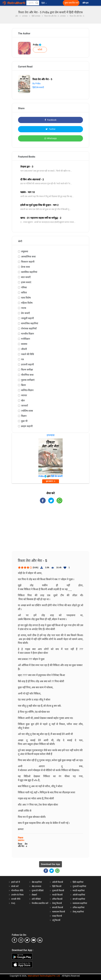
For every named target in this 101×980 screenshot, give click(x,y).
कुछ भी (24, 421)
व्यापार (24, 395)
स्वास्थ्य (24, 344)
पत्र (22, 359)
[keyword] (33, 3)
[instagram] (21, 940)
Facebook (51, 120)
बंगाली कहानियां (79, 899)
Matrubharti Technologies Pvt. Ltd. (44, 976)
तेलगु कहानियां (78, 912)
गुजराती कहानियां (79, 886)
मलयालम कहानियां (80, 903)
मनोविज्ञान (26, 339)
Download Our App (50, 864)
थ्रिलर (24, 385)
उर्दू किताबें (56, 920)
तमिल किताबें (57, 899)
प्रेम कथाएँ (25, 313)
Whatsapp (51, 138)
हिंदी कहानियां (78, 882)
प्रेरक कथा (25, 267)
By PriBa (36, 83)
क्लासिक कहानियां (29, 272)
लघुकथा (25, 251)
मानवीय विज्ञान (28, 334)
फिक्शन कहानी (28, 262)
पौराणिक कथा (27, 375)
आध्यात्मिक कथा (28, 257)
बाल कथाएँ (26, 277)
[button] (37, 3)
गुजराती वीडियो (38, 891)
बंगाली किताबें (58, 907)
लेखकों (34, 895)
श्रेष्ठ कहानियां (37, 882)
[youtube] (34, 940)
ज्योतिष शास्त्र (27, 411)
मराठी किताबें (57, 895)
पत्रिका (24, 287)
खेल (23, 401)
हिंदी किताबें (57, 886)
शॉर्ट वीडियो (36, 899)
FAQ (13, 903)
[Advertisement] (50, 530)
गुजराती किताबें (58, 891)
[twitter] (27, 940)
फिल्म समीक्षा (27, 370)
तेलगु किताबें (57, 903)
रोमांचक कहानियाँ (29, 329)
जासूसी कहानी (27, 318)
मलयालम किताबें (59, 912)
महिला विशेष (27, 303)
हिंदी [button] (44, 3)
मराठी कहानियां (79, 891)
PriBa (37, 45)
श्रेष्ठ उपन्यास (36, 886)
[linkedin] (40, 940)
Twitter (51, 129)
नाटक (24, 308)
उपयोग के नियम (17, 895)
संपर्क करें (15, 886)
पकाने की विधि (28, 354)
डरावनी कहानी (27, 365)
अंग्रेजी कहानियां (79, 895)
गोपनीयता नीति (17, 891)
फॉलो (40, 50)
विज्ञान (24, 416)
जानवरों (24, 406)
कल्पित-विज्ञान (27, 390)
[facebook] (14, 940)
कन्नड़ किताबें (57, 916)
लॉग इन (86, 3)
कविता (24, 293)
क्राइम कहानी (27, 426)
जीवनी (24, 349)
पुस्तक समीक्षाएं (28, 380)
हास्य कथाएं (26, 282)
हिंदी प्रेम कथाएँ (38, 87)
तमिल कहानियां (79, 907)
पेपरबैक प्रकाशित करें (40, 903)
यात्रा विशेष (26, 298)
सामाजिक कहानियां (30, 323)
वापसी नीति (16, 899)
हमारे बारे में (16, 882)
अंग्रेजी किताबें (58, 882)
